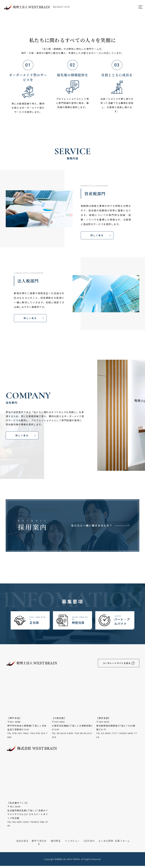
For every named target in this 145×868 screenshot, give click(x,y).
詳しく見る (97, 236)
